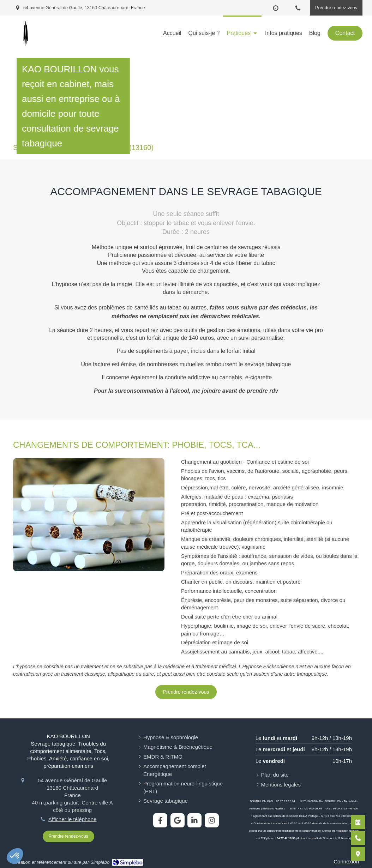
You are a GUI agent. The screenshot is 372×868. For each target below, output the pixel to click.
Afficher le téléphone (73, 819)
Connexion (346, 861)
